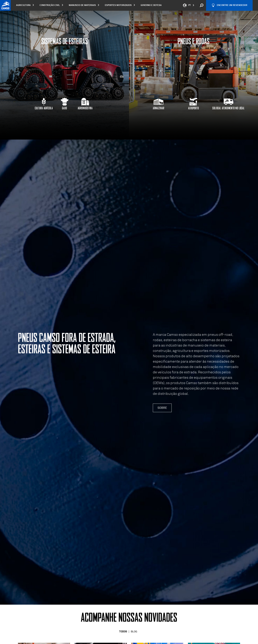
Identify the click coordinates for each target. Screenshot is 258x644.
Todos (123, 632)
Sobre (162, 408)
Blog (134, 632)
